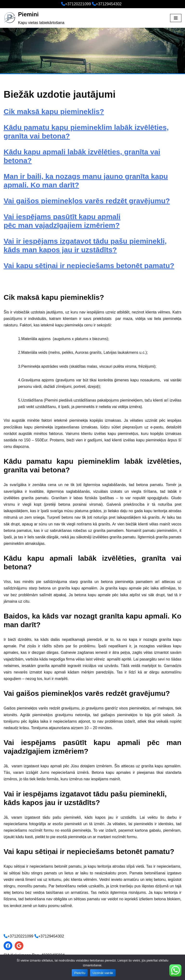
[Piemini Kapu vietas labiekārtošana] (34, 18)
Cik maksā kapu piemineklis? (54, 111)
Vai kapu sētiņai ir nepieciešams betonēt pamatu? (89, 266)
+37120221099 (78, 4)
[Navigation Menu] (176, 18)
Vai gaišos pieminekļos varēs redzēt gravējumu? (87, 201)
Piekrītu (80, 973)
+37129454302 (109, 4)
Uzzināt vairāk (103, 973)
